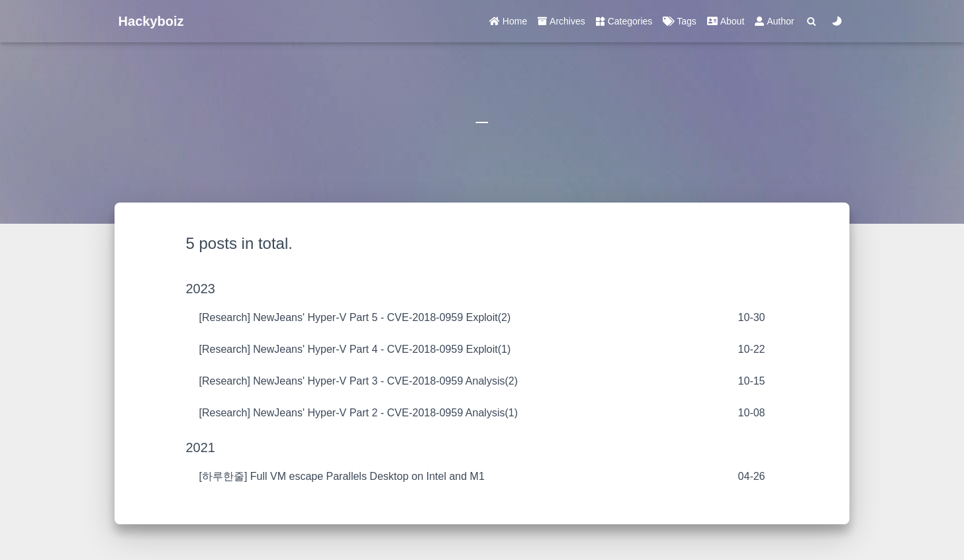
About (726, 21)
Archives (561, 21)
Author (774, 21)
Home (508, 21)
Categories (624, 21)
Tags (679, 21)
